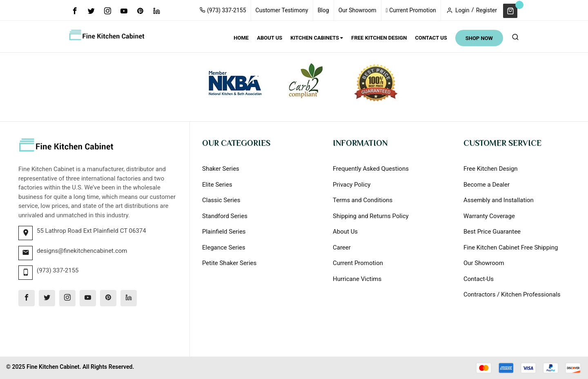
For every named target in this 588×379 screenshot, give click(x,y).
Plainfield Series (224, 232)
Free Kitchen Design (491, 169)
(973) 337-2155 (223, 10)
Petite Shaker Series (229, 263)
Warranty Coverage (489, 216)
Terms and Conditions (363, 200)
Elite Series (217, 185)
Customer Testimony (282, 10)
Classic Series (221, 200)
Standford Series (225, 216)
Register (487, 10)
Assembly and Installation (499, 200)
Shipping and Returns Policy (371, 216)
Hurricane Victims (357, 279)
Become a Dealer (487, 185)
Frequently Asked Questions (371, 169)
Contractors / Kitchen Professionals (512, 294)
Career (342, 247)
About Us (345, 232)
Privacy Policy (352, 185)
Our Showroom (357, 10)
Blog (323, 10)
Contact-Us (479, 279)
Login (462, 10)
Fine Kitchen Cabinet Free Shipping (511, 247)
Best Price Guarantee (492, 232)
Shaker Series (221, 169)
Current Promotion (411, 10)
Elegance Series (224, 247)
